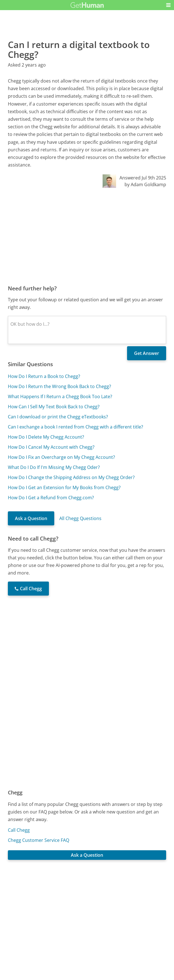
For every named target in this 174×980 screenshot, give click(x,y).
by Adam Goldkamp (145, 184)
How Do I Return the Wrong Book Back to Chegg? (59, 386)
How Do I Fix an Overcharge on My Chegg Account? (61, 457)
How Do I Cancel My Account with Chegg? (51, 447)
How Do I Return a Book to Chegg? (44, 376)
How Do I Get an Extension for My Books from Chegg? (64, 487)
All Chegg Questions (80, 518)
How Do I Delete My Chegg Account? (46, 437)
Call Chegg (19, 830)
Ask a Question (31, 518)
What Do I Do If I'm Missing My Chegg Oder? (54, 467)
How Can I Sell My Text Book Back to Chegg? (54, 407)
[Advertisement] (87, 236)
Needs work (119, 897)
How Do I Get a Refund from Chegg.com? (51, 498)
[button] (168, 5)
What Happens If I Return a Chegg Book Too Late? (60, 396)
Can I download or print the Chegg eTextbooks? (58, 417)
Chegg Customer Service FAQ (39, 840)
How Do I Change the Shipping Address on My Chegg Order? (71, 477)
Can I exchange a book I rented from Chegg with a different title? (75, 427)
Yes (98, 897)
